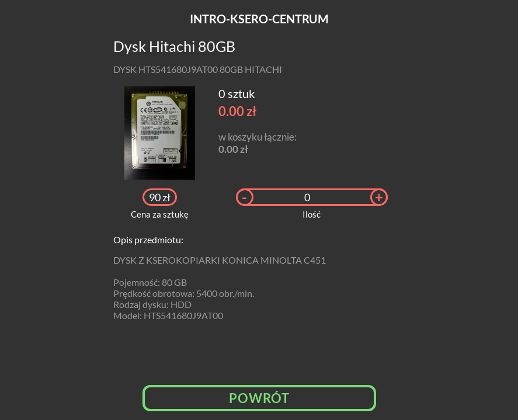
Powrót (259, 398)
